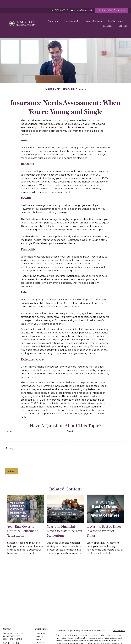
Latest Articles (41, 642)
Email (70, 419)
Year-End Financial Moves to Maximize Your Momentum (65, 519)
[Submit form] (11, 459)
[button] (53, 13)
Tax (37, 633)
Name (8, 419)
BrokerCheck (119, 619)
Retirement (40, 621)
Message (10, 436)
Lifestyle (39, 639)
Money (38, 636)
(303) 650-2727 (59, 3)
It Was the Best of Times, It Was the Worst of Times (104, 519)
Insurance (39, 630)
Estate (38, 627)
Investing (39, 624)
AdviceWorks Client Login (112, 3)
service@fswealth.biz (82, 3)
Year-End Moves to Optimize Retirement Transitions (22, 519)
